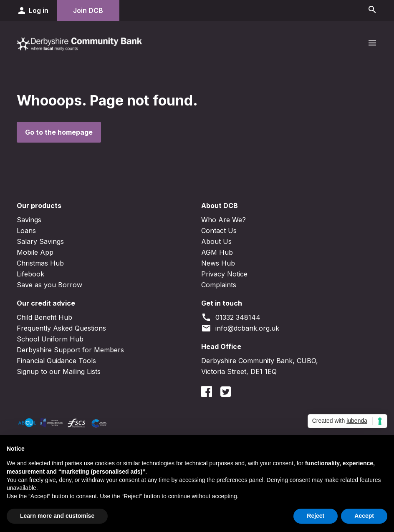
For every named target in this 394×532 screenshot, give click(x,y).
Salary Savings (40, 241)
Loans (26, 231)
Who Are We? (224, 220)
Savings (29, 220)
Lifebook (30, 274)
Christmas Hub (40, 263)
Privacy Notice (224, 274)
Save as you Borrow (49, 285)
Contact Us (219, 231)
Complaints (219, 285)
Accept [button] (364, 516)
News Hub (218, 263)
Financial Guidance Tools (56, 361)
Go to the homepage (59, 132)
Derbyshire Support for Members (70, 350)
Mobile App (35, 252)
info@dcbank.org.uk (240, 328)
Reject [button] (316, 516)
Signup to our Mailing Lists (59, 371)
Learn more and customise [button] (57, 516)
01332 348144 (231, 317)
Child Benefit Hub (44, 317)
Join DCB (88, 10)
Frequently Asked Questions (61, 328)
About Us (216, 241)
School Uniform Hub (50, 339)
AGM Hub (217, 252)
